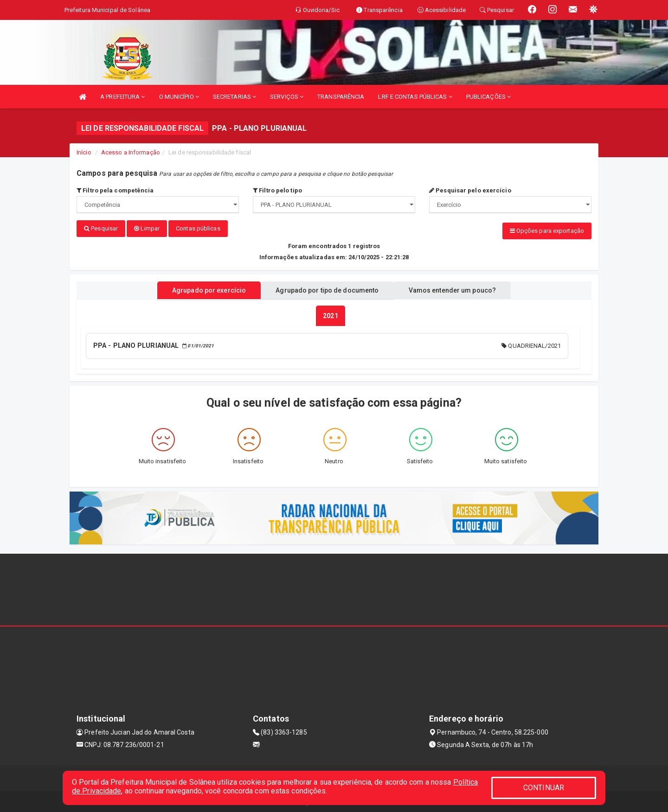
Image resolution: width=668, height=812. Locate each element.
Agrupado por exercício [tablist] (200, 289)
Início (84, 152)
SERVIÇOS (287, 97)
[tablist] (330, 314)
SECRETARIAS (234, 97)
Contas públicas (198, 228)
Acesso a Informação (131, 152)
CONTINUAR (544, 788)
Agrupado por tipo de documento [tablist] (327, 289)
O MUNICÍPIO (179, 97)
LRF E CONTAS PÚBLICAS (415, 97)
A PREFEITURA (122, 97)
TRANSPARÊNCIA (341, 97)
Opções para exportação (547, 231)
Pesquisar (101, 228)
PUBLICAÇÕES (488, 97)
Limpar (147, 228)
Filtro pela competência (115, 190)
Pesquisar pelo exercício (470, 190)
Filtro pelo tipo (277, 190)
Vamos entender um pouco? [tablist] (461, 289)
